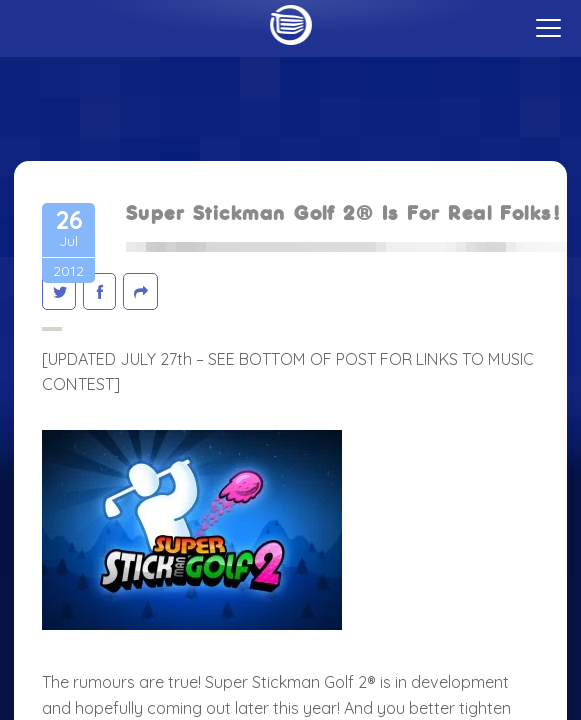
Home (290, 25)
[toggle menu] (548, 28)
